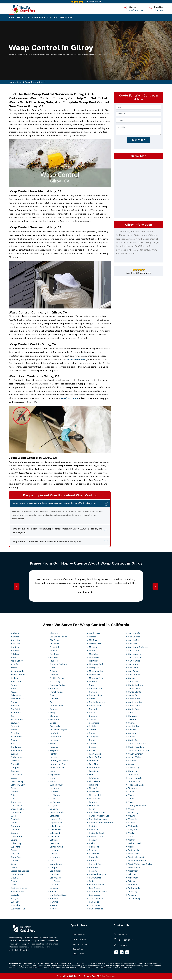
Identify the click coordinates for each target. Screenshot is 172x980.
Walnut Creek (135, 844)
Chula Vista (16, 806)
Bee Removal (79, 935)
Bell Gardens (17, 720)
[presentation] (17, 587)
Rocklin (93, 861)
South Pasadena (136, 748)
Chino (13, 799)
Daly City (15, 854)
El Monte (54, 634)
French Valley (56, 693)
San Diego (94, 903)
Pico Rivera (94, 782)
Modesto (93, 648)
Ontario (93, 731)
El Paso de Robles (59, 638)
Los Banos (55, 882)
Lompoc (54, 868)
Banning (15, 703)
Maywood (55, 906)
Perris (92, 775)
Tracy (131, 792)
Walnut (132, 841)
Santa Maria (134, 700)
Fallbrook (54, 662)
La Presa (54, 799)
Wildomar (133, 879)
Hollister (54, 758)
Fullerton (54, 700)
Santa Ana (133, 682)
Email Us (123, 946)
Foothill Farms (57, 679)
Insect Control (79, 940)
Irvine (52, 779)
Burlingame (16, 758)
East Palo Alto (17, 892)
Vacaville (133, 820)
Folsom (53, 672)
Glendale (54, 717)
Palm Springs (96, 758)
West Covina (134, 854)
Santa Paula (134, 706)
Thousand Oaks (136, 786)
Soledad (132, 731)
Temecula (133, 775)
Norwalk (93, 710)
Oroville (93, 744)
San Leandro (135, 651)
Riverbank (94, 854)
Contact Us (78, 950)
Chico (13, 796)
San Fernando (96, 910)
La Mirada (55, 796)
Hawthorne (55, 737)
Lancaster (55, 837)
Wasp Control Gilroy (35, 82)
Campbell (15, 768)
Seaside (132, 720)
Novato (93, 713)
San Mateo (134, 665)
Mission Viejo (95, 644)
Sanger (132, 679)
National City (95, 689)
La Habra (54, 789)
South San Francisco (138, 751)
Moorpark (94, 669)
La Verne (54, 810)
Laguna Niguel (57, 823)
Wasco (131, 848)
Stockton (133, 765)
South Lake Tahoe (137, 744)
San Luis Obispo (136, 658)
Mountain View (96, 679)
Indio (52, 772)
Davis (13, 865)
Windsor (132, 882)
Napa (92, 686)
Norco (92, 700)
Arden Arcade (17, 672)
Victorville (133, 827)
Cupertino (15, 848)
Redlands (94, 830)
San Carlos (94, 896)
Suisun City (134, 768)
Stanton (132, 761)
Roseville (93, 872)
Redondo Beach (97, 834)
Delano (14, 868)
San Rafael (134, 672)
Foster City (55, 682)
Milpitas (93, 641)
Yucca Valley (134, 899)
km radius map (139, 188)
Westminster (134, 868)
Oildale (92, 727)
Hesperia (54, 751)
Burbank (15, 755)
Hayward (54, 741)
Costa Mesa (16, 837)
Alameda (15, 638)
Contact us (51, 17)
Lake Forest (55, 830)
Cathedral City (18, 786)
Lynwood (54, 889)
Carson (14, 779)
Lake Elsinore (56, 827)
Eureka (53, 651)
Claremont (16, 813)
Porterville (94, 806)
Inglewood (55, 775)
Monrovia (94, 651)
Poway (92, 810)
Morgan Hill (95, 675)
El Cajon (15, 899)
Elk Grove (55, 641)
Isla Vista (54, 782)
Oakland (93, 717)
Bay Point (15, 710)
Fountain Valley (57, 686)
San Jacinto (134, 641)
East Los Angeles (19, 889)
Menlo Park (95, 634)
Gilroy (20, 82)
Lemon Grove (56, 848)
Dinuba (14, 879)
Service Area (66, 17)
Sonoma (132, 734)
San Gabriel (134, 638)
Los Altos (54, 875)
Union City (133, 813)
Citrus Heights (17, 810)
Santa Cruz (134, 696)
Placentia (94, 789)
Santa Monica (135, 703)
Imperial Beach (57, 768)
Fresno (53, 696)
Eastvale (15, 896)
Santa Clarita (135, 693)
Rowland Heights (97, 875)
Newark (93, 693)
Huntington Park (58, 765)
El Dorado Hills (18, 910)
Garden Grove (57, 706)
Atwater (14, 686)
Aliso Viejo (15, 644)
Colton (14, 823)
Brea (13, 744)
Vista (131, 837)
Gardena (54, 710)
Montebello (95, 658)
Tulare (131, 796)
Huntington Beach (59, 761)
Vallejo (131, 823)
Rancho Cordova (97, 813)
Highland (54, 755)
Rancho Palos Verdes (99, 820)
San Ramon (134, 675)
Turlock (132, 799)
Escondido (55, 648)
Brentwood (16, 748)
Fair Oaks (54, 655)
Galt (52, 703)
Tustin (131, 803)
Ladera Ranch (57, 813)
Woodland (133, 885)
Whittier (132, 875)
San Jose (133, 644)
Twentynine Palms (137, 806)
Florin (53, 669)
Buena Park (16, 751)
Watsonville (134, 851)
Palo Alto (93, 765)
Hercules (54, 748)
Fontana (54, 675)
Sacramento (95, 879)
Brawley (15, 741)
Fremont (54, 689)
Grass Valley (56, 727)
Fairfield (54, 658)
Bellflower (16, 724)
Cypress (14, 851)
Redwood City (96, 837)
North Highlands (97, 703)
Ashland (15, 679)
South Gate (134, 741)
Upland (132, 817)
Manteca (54, 899)
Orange (93, 734)
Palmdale (94, 761)
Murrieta (93, 682)
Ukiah (131, 810)
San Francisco (135, 634)
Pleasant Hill (95, 796)
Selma (131, 724)
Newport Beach (97, 696)
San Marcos (134, 662)
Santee (132, 713)
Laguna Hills (56, 820)
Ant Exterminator (81, 945)
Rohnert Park (96, 865)
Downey (15, 882)
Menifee (54, 910)
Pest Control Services (29, 17)
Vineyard (133, 830)
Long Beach (56, 872)
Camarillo (15, 765)
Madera (54, 892)
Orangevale (95, 737)
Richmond (94, 848)
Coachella (15, 820)
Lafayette (54, 817)
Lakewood (55, 834)
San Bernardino (97, 885)
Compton (15, 827)
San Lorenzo (134, 655)
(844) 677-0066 (136, 10)
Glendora (54, 720)
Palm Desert (95, 755)
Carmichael (16, 775)
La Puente (55, 803)
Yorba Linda (134, 889)
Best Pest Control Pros (85, 977)
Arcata (14, 669)
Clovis (13, 817)
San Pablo (133, 669)
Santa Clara (134, 689)
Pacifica (93, 751)
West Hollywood (136, 858)
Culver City (16, 844)
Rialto (92, 844)
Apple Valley (17, 662)
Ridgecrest (94, 851)
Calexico (15, 761)
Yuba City (133, 892)
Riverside (93, 858)
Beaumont (16, 713)
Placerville (94, 792)
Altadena (15, 648)
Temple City (134, 782)
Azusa (14, 693)
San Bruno (94, 889)
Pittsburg (94, 786)
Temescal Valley (136, 779)
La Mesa (54, 792)
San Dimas (94, 906)
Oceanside (94, 724)
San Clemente (96, 899)
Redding (93, 827)
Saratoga (133, 717)
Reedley (93, 841)
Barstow (15, 706)
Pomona (93, 803)
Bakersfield (16, 696)
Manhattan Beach (59, 896)
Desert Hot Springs (20, 872)
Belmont (15, 727)
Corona (14, 834)
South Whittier (135, 755)
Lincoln (53, 854)
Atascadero (16, 682)
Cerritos (14, 792)
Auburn (14, 689)
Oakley (92, 720)
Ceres (13, 789)
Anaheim (15, 651)
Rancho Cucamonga (99, 817)
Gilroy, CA (159, 10)
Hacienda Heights (58, 731)
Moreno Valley (96, 672)
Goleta (53, 724)
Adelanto (15, 634)
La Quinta (55, 806)
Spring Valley (135, 758)
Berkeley (15, 734)
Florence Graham (58, 665)
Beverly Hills (17, 737)
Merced (93, 638)
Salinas (93, 882)
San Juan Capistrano (139, 648)
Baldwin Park (17, 700)
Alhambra (16, 641)
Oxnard (93, 748)
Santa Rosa (134, 710)
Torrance (133, 789)
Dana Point (16, 858)
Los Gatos (55, 885)
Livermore (55, 858)
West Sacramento (137, 861)
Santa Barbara (136, 686)
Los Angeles (56, 879)
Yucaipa (132, 896)
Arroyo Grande (18, 675)
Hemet (53, 744)
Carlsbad (15, 772)
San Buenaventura (98, 892)
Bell (12, 717)
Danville (15, 861)
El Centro (15, 903)
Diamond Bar (17, 875)
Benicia (14, 731)
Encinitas (54, 644)
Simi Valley (134, 727)
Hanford (54, 734)
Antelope (15, 655)
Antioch (14, 658)
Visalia (131, 834)
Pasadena (94, 772)
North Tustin (95, 706)
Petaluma (94, 779)
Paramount (95, 768)
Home (11, 17)
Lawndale (55, 844)
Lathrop (54, 841)
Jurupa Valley (57, 786)
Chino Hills (16, 803)
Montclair (94, 655)
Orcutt (92, 741)
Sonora (132, 737)
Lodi (52, 861)
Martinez (54, 903)
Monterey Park (96, 665)
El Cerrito (15, 906)
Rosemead (94, 868)
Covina (14, 841)
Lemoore (54, 851)
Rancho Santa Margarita (101, 823)
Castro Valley (17, 782)
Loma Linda (56, 865)
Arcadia (14, 665)
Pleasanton (95, 799)
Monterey (94, 662)
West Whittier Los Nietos (140, 865)
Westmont (133, 872)
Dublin (14, 885)
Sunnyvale (133, 772)
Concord (15, 830)
